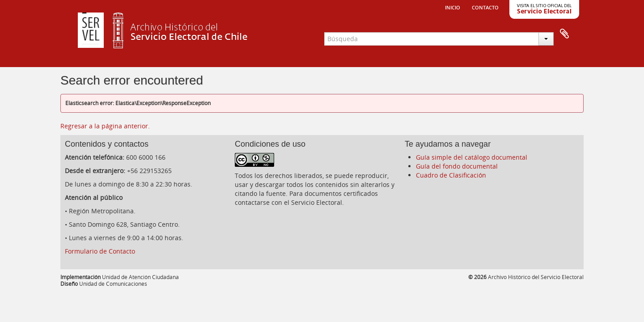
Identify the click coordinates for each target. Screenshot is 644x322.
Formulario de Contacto (100, 251)
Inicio (453, 7)
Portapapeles (564, 34)
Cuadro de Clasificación (451, 175)
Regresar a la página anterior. (105, 126)
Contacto (485, 7)
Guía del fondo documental (457, 166)
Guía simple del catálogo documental (472, 157)
